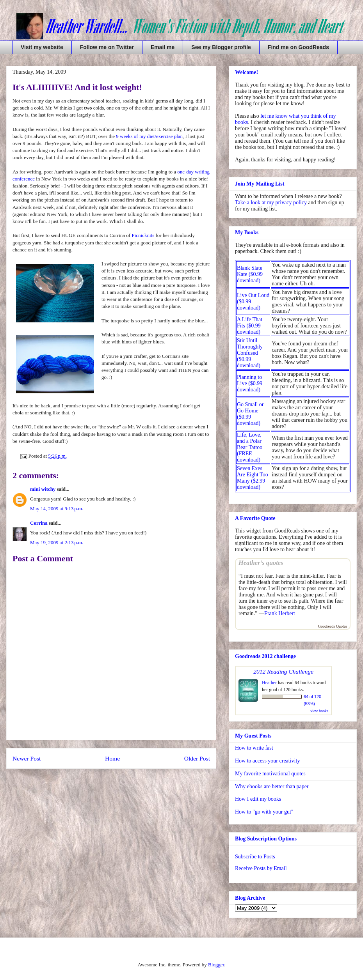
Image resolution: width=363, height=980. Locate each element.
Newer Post (27, 758)
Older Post (197, 758)
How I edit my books (258, 799)
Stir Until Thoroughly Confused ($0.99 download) (250, 353)
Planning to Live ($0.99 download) (250, 383)
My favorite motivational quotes (270, 774)
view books (319, 711)
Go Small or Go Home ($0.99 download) (250, 414)
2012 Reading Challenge (283, 671)
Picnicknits (143, 235)
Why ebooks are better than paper (272, 786)
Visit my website (42, 47)
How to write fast (254, 748)
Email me (163, 47)
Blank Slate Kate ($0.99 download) (250, 274)
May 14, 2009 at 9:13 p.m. (57, 509)
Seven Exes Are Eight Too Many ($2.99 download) (253, 478)
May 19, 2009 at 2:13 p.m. (57, 542)
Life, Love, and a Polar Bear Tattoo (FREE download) (250, 447)
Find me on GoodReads (298, 47)
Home (112, 758)
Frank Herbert (280, 613)
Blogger (216, 965)
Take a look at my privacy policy (271, 203)
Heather (269, 683)
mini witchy (43, 489)
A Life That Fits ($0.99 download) (250, 326)
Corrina (39, 523)
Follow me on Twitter (107, 47)
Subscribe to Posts (255, 857)
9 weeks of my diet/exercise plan (149, 136)
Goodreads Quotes (333, 626)
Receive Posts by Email (261, 868)
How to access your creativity (267, 761)
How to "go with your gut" (264, 812)
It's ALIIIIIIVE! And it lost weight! (77, 87)
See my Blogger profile (221, 47)
